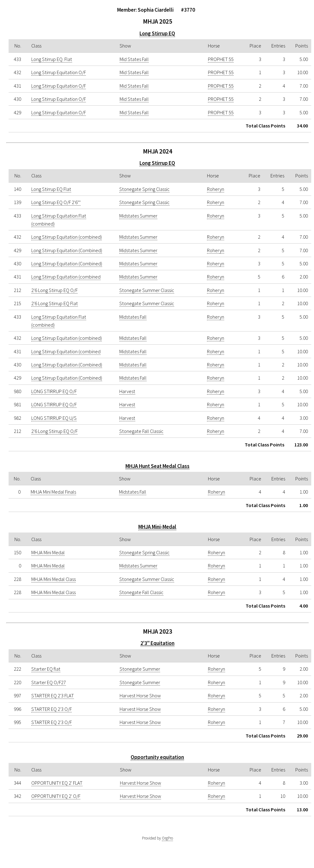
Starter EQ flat (46, 669)
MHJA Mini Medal (48, 552)
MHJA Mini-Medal (157, 527)
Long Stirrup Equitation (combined (66, 277)
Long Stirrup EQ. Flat (52, 59)
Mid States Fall (134, 59)
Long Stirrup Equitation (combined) (67, 237)
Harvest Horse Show (140, 696)
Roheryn (216, 189)
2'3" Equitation (157, 643)
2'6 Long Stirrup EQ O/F (54, 290)
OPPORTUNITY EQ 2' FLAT (57, 783)
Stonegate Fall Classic (141, 431)
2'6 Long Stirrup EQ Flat (55, 303)
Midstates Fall (133, 317)
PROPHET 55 (221, 59)
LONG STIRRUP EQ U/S (54, 418)
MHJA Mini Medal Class (54, 579)
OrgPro (167, 838)
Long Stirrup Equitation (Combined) (67, 250)
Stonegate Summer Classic (147, 290)
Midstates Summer (138, 216)
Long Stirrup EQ (157, 33)
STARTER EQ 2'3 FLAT (53, 696)
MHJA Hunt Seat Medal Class (157, 466)
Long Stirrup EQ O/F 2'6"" (56, 202)
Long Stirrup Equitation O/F (59, 72)
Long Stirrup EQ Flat (51, 189)
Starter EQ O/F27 (49, 682)
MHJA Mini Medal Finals (53, 492)
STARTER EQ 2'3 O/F (52, 709)
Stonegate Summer (140, 669)
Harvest (127, 391)
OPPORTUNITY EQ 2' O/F (56, 796)
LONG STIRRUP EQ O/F (54, 391)
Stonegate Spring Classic (144, 189)
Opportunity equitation (157, 757)
